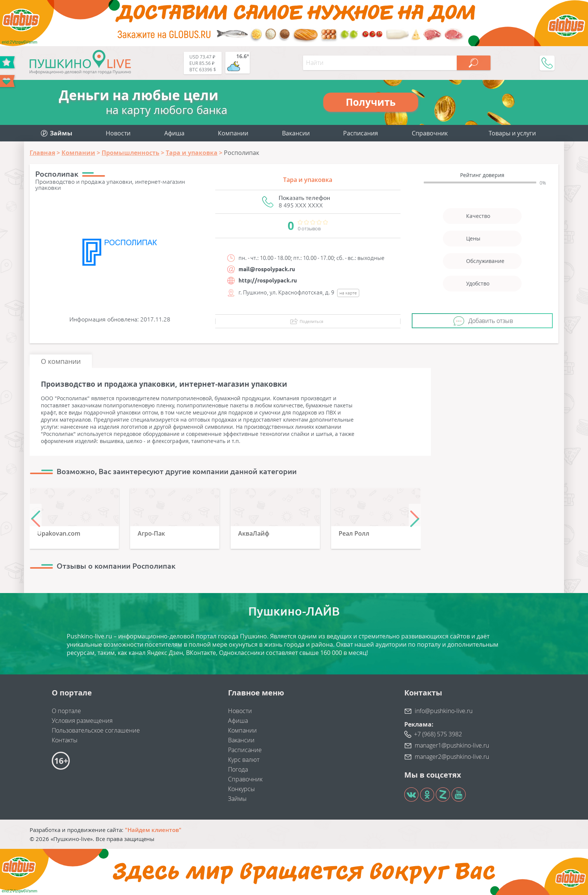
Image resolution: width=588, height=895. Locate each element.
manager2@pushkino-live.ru (452, 757)
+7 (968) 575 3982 (438, 734)
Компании (233, 133)
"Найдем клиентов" (153, 830)
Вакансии (296, 133)
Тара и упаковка (308, 180)
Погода (238, 769)
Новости (118, 133)
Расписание (245, 750)
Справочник (430, 133)
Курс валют (244, 760)
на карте (348, 293)
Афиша (174, 133)
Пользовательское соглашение (96, 730)
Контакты (65, 740)
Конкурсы (241, 789)
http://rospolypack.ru (268, 280)
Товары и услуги (512, 133)
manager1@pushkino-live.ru (452, 745)
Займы (237, 799)
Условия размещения (82, 721)
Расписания (361, 133)
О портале (66, 711)
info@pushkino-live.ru (444, 711)
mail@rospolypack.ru (267, 269)
